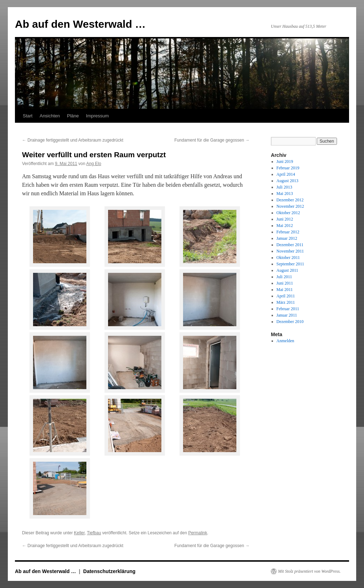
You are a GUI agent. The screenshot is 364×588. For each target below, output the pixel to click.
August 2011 (287, 270)
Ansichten (50, 116)
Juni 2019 (285, 161)
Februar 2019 (288, 168)
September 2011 (290, 264)
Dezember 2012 (290, 200)
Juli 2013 (284, 187)
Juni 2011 (285, 283)
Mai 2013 (285, 194)
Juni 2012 (285, 219)
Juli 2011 (284, 277)
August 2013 (288, 181)
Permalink (197, 533)
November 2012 (290, 206)
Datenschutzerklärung (109, 571)
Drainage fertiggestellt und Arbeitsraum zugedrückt (73, 140)
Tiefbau (94, 533)
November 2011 (290, 251)
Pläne (73, 116)
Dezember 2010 (290, 322)
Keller (79, 533)
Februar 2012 (288, 232)
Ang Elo (94, 164)
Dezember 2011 (290, 245)
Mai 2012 (285, 226)
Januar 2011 (287, 315)
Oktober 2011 (288, 258)
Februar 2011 (288, 309)
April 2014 (286, 174)
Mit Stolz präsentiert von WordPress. (309, 571)
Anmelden (285, 341)
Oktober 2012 (288, 213)
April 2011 (286, 296)
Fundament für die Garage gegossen (212, 140)
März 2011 (286, 302)
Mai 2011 (285, 290)
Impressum (97, 116)
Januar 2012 (287, 238)
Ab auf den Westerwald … (80, 24)
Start (28, 116)
